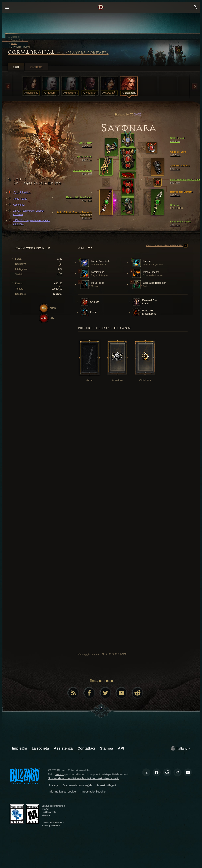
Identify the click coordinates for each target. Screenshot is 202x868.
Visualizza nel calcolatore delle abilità (167, 246)
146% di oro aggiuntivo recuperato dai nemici (30, 222)
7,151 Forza (20, 192)
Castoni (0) (17, 205)
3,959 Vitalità (18, 199)
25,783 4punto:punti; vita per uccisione (27, 212)
